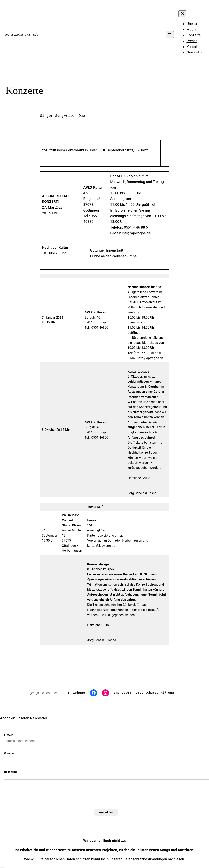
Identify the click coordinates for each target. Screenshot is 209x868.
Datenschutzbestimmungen (145, 859)
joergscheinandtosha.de (22, 35)
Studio (67, 525)
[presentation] (34, 801)
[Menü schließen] (182, 14)
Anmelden (106, 812)
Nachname (11, 772)
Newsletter (77, 693)
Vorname (10, 754)
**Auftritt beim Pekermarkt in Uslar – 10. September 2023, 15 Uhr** (95, 150)
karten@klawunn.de (101, 546)
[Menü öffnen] (170, 35)
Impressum (122, 693)
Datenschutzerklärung (155, 693)
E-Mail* (9, 735)
